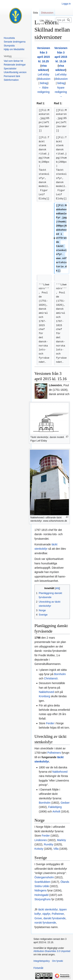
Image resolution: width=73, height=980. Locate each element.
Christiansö (51, 678)
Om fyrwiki (57, 961)
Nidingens (40, 890)
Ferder (50, 723)
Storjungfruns (43, 899)
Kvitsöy (39, 849)
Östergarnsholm (44, 877)
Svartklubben (42, 882)
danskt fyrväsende (55, 918)
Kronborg (44, 696)
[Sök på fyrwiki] (64, 20)
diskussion (44, 79)
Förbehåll (38, 968)
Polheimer (58, 914)
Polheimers (54, 753)
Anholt (56, 811)
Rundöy (48, 844)
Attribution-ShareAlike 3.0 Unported (52, 951)
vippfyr (46, 914)
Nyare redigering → (61, 92)
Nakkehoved (46, 692)
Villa (56, 849)
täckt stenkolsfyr (48, 909)
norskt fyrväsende (45, 923)
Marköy (62, 840)
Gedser (65, 803)
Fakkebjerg (55, 807)
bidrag (44, 83)
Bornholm (60, 674)
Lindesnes (41, 840)
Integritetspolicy (42, 961)
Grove (38, 918)
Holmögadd (41, 895)
